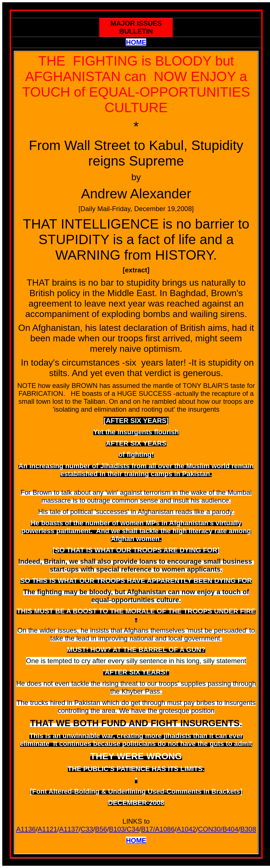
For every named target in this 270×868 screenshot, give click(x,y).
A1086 (165, 829)
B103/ (118, 829)
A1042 (186, 829)
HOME (136, 42)
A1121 (47, 829)
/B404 (229, 829)
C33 (87, 829)
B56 (101, 829)
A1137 (69, 829)
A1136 (26, 829)
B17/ (148, 829)
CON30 (209, 829)
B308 (248, 829)
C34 (133, 829)
